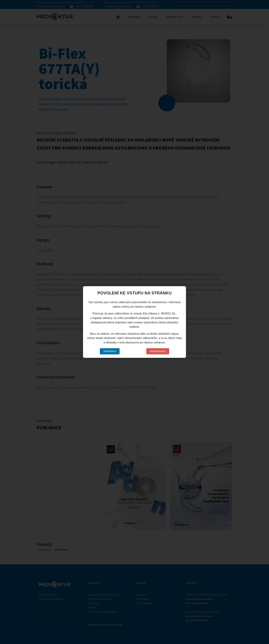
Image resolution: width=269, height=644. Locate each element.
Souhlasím (110, 351)
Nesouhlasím (158, 351)
